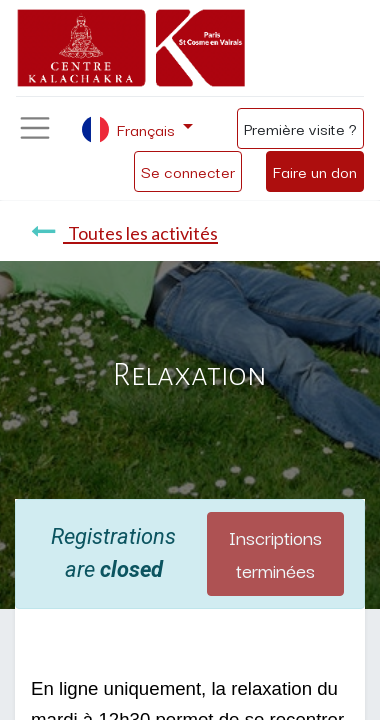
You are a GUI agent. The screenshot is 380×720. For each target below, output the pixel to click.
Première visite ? (300, 128)
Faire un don (315, 171)
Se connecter (188, 171)
